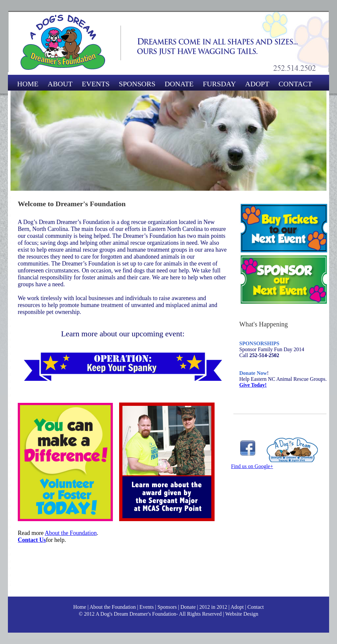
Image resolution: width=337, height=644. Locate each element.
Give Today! (253, 385)
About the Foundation (71, 533)
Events (146, 607)
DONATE (179, 84)
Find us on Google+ (252, 466)
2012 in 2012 (213, 607)
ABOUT (60, 84)
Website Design (242, 614)
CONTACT (295, 84)
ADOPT (257, 84)
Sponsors (167, 607)
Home (80, 607)
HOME (28, 84)
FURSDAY (219, 84)
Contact (256, 607)
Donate (188, 607)
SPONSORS (137, 84)
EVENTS (96, 84)
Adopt (237, 607)
